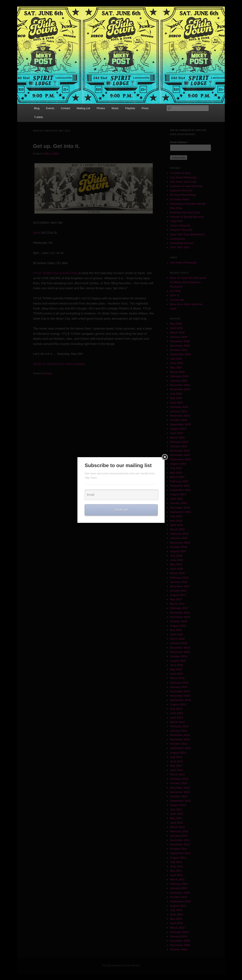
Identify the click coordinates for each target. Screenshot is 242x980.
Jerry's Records (180, 225)
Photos (101, 108)
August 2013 (178, 753)
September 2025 (180, 354)
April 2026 (176, 328)
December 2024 (180, 385)
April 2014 (176, 718)
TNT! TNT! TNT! (180, 247)
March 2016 (177, 639)
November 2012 (180, 792)
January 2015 (178, 687)
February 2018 (179, 578)
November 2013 (180, 739)
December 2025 (180, 341)
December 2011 (180, 840)
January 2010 (178, 936)
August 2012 (178, 805)
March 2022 (177, 477)
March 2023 (177, 438)
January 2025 (178, 381)
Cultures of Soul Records (186, 186)
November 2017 (180, 586)
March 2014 (177, 722)
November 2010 (180, 893)
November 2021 (180, 486)
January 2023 (178, 446)
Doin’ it (174, 295)
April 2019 (176, 525)
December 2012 (180, 788)
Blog (37, 108)
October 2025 (178, 350)
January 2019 (178, 538)
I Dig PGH (176, 221)
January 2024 (178, 411)
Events (50, 108)
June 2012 (177, 814)
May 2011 (176, 871)
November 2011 (180, 844)
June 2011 (177, 866)
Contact (65, 108)
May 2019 (176, 521)
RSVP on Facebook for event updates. (60, 364)
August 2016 (178, 626)
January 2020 (178, 503)
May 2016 (176, 630)
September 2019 (180, 512)
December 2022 (180, 451)
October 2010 (178, 897)
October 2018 (178, 547)
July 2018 (176, 556)
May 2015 (176, 669)
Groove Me (177, 300)
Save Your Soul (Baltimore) (187, 234)
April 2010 (176, 923)
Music (115, 108)
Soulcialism (177, 239)
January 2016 (178, 643)
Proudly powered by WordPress (121, 965)
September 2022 (180, 459)
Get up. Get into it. (56, 146)
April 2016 (176, 634)
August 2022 (178, 464)
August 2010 (178, 906)
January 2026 (178, 337)
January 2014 (178, 731)
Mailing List (83, 108)
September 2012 (180, 801)
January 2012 (178, 836)
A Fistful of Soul (180, 173)
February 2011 (179, 884)
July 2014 (176, 709)
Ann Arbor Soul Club (183, 182)
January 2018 (178, 582)
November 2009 (180, 945)
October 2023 (178, 420)
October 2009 (178, 949)
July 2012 (176, 809)
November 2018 (180, 543)
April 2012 (176, 823)
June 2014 (177, 713)
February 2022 (179, 481)
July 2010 (176, 910)
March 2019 (177, 529)
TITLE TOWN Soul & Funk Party (56, 273)
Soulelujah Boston (182, 243)
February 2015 (179, 683)
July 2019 (176, 516)
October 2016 (178, 621)
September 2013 (180, 748)
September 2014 (180, 700)
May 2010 (176, 919)
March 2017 (177, 604)
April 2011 (176, 875)
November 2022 (180, 455)
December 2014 (180, 691)
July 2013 (176, 757)
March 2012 (177, 827)
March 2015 (177, 678)
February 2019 (179, 534)
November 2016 (180, 617)
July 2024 (176, 394)
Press (145, 108)
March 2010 (177, 928)
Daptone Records (181, 190)
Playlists (130, 108)
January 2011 (178, 888)
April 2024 (176, 403)
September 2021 (180, 490)
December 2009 (180, 941)
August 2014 (178, 704)
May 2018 (176, 564)
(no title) (175, 291)
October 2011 (178, 849)
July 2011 (176, 862)
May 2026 (176, 324)
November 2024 (180, 389)
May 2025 (176, 368)
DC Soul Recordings (183, 195)
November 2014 (180, 696)
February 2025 (179, 376)
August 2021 (178, 494)
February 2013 (179, 779)
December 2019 (180, 508)
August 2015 (178, 661)
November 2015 (180, 652)
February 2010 (179, 932)
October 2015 (178, 656)
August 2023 (178, 429)
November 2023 (180, 416)
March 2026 (177, 333)
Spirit (37, 233)
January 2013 (178, 783)
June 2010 (177, 914)
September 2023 (180, 424)
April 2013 (176, 770)
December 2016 (180, 613)
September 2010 (180, 901)
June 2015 (177, 665)
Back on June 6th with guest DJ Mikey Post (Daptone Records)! (188, 282)
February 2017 (179, 608)
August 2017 (178, 595)
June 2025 (177, 363)
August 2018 (178, 551)
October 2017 (178, 591)
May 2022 (176, 473)
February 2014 (179, 726)
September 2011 (180, 853)
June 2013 (177, 761)
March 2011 (177, 879)
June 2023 (177, 433)
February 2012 (179, 831)
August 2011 (178, 858)
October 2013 (178, 744)
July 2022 (176, 468)
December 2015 (180, 648)
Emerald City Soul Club (185, 212)
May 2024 (176, 398)
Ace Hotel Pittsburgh (183, 177)
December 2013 (180, 735)
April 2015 (176, 674)
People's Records (181, 230)
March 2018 (177, 573)
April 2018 (176, 569)
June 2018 (177, 560)
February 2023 (179, 442)
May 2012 (176, 818)
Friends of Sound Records (187, 217)
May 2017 (176, 599)
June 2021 (177, 499)
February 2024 (179, 407)
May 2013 (176, 766)
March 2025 (177, 372)
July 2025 (176, 359)
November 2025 (180, 346)
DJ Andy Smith (180, 199)
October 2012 (178, 796)
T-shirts (38, 117)
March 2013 (177, 774)
